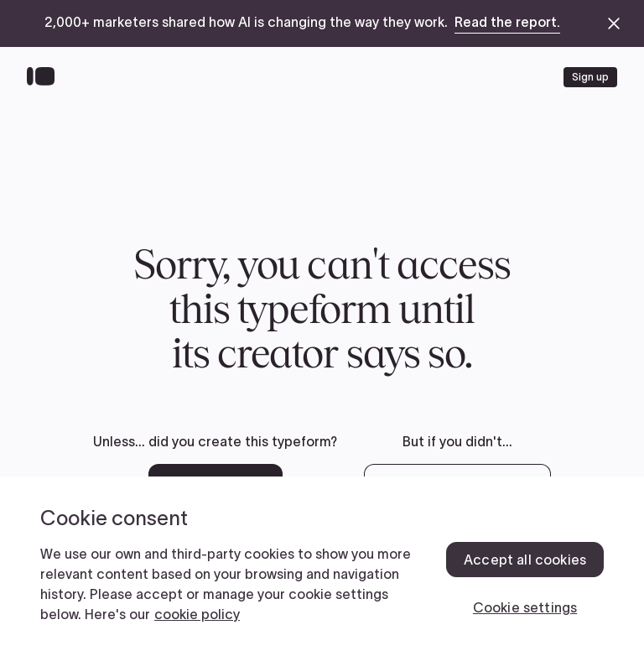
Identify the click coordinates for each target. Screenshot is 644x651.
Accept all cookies (525, 560)
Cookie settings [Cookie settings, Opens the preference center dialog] (525, 607)
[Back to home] (45, 77)
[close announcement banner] (614, 23)
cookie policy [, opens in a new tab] (197, 614)
